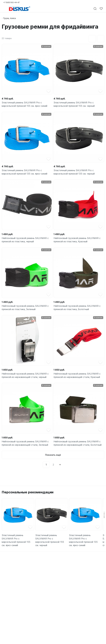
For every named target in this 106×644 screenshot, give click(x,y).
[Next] (60, 465)
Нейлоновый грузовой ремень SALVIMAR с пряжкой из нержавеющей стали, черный (25, 375)
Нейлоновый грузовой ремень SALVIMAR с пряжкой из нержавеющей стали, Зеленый (25, 443)
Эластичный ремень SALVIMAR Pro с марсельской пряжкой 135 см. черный (74, 172)
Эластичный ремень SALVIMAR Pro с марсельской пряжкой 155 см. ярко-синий (24, 104)
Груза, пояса (10, 18)
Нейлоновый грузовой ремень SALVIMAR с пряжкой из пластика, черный (25, 240)
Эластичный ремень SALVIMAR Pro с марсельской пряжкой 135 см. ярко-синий (24, 172)
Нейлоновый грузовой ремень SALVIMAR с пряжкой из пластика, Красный (77, 240)
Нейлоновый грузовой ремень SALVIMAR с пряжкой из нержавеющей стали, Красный (77, 375)
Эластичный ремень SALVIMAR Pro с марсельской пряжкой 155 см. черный (74, 104)
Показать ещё (53, 455)
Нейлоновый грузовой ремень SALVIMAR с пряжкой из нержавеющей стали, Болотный (78, 443)
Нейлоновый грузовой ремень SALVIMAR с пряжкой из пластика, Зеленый (25, 308)
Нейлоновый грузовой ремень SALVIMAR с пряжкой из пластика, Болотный (77, 308)
